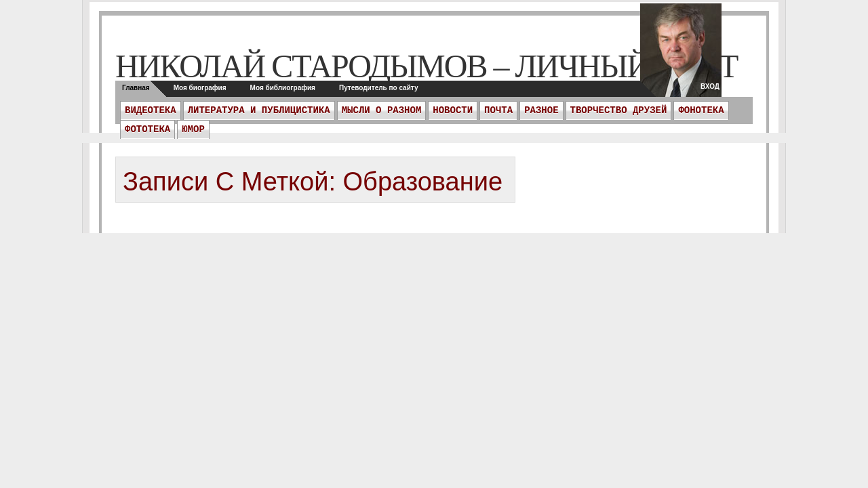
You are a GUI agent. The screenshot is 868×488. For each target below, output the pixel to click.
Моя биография (200, 88)
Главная (136, 88)
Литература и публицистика (259, 110)
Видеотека (151, 110)
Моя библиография (283, 88)
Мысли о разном (382, 110)
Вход (710, 86)
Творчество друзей (619, 110)
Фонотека (701, 110)
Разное (541, 110)
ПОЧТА (498, 110)
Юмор (193, 129)
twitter (681, 54)
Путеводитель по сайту (379, 88)
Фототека (147, 129)
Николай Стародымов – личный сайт (426, 66)
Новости (453, 110)
